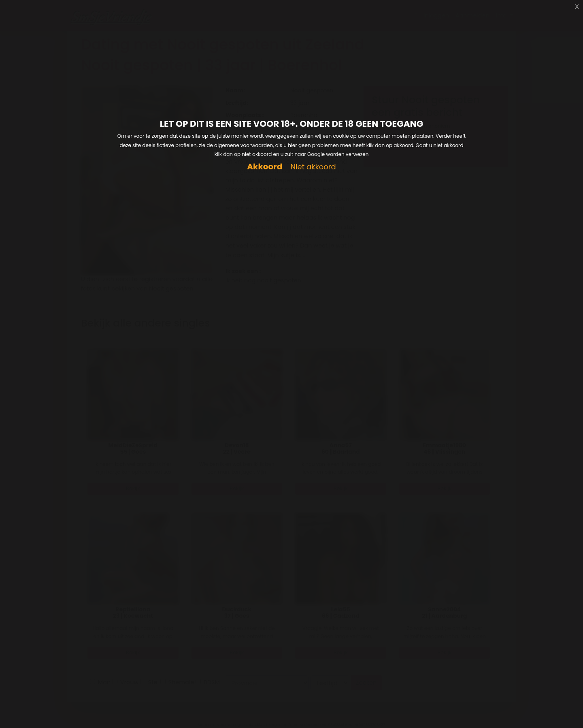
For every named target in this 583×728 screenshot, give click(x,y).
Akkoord (265, 167)
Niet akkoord (313, 167)
